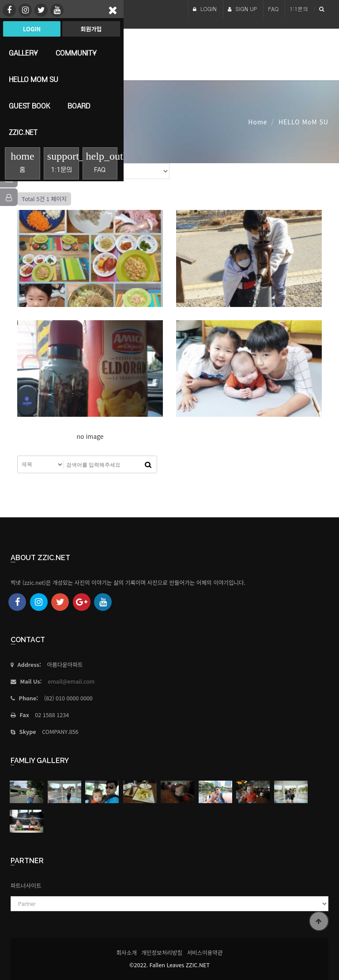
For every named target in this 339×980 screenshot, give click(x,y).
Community (76, 53)
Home (258, 122)
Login (32, 29)
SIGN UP (243, 9)
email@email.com (71, 681)
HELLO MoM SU (34, 79)
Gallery (23, 53)
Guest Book (29, 106)
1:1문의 (299, 9)
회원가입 (91, 29)
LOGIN (205, 9)
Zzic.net (23, 132)
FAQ (273, 9)
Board (79, 106)
